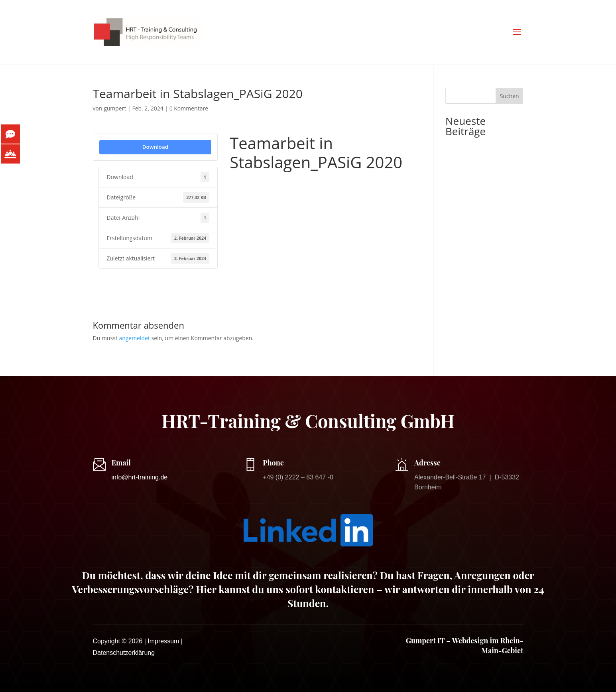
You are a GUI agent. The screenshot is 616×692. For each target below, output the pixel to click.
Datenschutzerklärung (124, 653)
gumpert (115, 108)
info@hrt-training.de (140, 477)
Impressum (163, 641)
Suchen (510, 96)
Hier (206, 589)
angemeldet (134, 338)
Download (155, 147)
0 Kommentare (189, 108)
